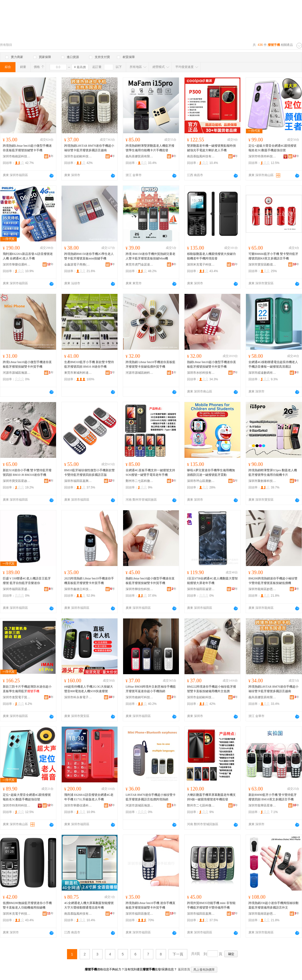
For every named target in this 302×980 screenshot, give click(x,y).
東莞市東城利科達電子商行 (78, 373)
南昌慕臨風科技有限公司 (201, 156)
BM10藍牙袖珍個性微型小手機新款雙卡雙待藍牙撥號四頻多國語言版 (89, 473)
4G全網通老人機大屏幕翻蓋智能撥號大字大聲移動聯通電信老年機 (89, 905)
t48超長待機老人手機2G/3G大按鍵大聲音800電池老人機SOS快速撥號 (89, 689)
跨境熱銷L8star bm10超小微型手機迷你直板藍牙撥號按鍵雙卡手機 (27, 148)
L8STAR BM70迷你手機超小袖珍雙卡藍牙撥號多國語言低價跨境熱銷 (151, 797)
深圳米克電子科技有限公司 (201, 265)
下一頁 (178, 954)
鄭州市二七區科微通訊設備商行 (140, 481)
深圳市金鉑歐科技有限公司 (78, 156)
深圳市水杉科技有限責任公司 (201, 373)
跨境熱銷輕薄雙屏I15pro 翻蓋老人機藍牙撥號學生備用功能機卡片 (273, 473)
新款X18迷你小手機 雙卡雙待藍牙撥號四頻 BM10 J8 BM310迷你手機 (27, 473)
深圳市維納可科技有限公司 (140, 697)
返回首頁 (184, 969)
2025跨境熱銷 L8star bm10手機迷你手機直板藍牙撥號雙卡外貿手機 (89, 581)
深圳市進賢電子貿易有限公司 (17, 697)
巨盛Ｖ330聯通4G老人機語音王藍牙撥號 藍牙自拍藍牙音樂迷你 (27, 581)
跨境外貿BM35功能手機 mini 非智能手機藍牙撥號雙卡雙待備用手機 (211, 905)
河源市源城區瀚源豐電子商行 (17, 373)
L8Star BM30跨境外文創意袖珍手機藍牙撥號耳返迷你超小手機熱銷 (151, 689)
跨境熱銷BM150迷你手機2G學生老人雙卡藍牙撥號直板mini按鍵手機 (89, 256)
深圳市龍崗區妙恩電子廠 (262, 589)
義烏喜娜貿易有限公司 (140, 156)
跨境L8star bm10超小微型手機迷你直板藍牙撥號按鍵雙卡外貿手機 (27, 364)
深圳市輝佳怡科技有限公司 (140, 589)
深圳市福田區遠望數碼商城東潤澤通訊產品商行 (201, 589)
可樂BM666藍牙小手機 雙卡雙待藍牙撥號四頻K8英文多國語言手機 (273, 256)
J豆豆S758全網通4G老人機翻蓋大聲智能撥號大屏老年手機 (212, 581)
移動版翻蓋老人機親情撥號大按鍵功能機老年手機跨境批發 (211, 256)
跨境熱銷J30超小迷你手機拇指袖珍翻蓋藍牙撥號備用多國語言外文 (273, 905)
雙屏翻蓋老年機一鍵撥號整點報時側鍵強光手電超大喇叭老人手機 (211, 148)
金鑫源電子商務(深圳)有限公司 (78, 265)
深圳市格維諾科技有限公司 (17, 156)
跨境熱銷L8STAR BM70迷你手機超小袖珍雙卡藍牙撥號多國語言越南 (89, 148)
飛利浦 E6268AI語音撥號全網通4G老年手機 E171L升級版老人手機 (89, 797)
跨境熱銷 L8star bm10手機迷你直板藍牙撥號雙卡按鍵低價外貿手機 (150, 364)
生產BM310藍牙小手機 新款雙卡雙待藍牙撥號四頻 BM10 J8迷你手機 (89, 364)
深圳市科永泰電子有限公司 (78, 697)
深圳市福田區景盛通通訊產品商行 (17, 589)
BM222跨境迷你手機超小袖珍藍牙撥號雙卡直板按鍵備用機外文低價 (212, 689)
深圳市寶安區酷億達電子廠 (262, 265)
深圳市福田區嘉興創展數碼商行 (78, 481)
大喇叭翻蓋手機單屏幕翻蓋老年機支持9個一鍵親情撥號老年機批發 (211, 797)
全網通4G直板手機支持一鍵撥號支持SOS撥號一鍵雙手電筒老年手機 (150, 473)
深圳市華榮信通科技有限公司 (17, 265)
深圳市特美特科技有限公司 (262, 156)
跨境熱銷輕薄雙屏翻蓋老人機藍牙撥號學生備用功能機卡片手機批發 (150, 148)
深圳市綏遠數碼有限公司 (262, 373)
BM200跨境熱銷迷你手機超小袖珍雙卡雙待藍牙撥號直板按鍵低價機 (273, 581)
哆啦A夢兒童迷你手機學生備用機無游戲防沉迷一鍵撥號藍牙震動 (211, 473)
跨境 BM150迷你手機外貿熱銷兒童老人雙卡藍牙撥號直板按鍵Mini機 (150, 256)
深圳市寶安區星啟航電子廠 (17, 481)
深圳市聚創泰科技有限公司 (262, 481)
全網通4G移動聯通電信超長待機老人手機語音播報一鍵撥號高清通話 (273, 364)
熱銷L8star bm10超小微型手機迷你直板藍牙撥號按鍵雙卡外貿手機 (212, 364)
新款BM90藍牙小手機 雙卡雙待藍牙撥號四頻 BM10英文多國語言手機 (273, 797)
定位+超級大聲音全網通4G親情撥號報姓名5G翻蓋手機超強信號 (272, 148)
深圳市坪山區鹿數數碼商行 (201, 481)
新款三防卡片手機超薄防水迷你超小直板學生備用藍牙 (27, 689)
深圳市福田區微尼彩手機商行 (140, 914)
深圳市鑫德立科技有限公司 (78, 589)
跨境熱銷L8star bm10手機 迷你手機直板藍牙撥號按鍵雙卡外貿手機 (150, 905)
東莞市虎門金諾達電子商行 (140, 265)
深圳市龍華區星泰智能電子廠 (262, 805)
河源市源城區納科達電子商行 (140, 373)
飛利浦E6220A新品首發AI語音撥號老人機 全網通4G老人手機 (28, 256)
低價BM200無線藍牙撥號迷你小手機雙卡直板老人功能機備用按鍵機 (27, 905)
